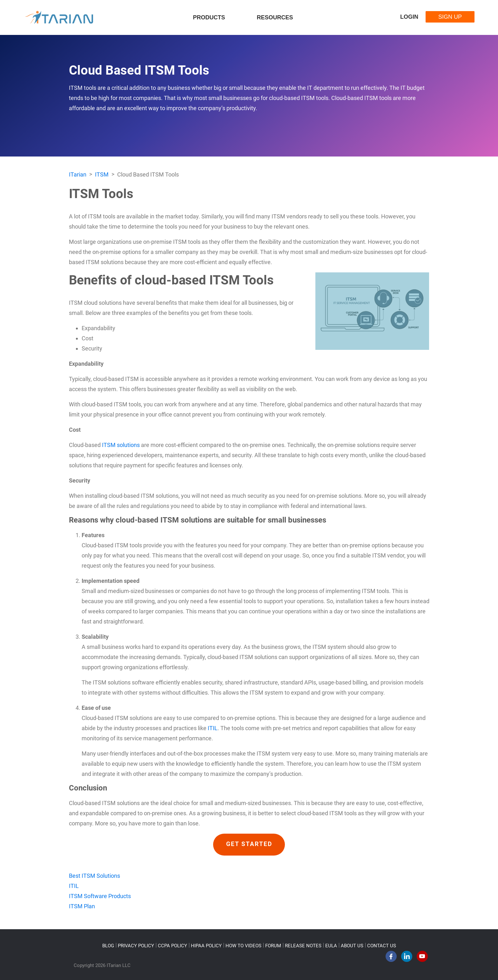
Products (209, 17)
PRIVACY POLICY (136, 946)
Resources (275, 17)
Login (409, 17)
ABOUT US (352, 946)
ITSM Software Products (100, 896)
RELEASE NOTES (303, 946)
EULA (331, 946)
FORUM (273, 946)
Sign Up (450, 17)
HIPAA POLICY (206, 946)
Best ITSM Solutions (94, 876)
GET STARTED (249, 844)
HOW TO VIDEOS (243, 946)
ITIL (213, 728)
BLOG (108, 946)
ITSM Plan (82, 906)
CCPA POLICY (172, 946)
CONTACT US (382, 946)
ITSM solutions (121, 445)
